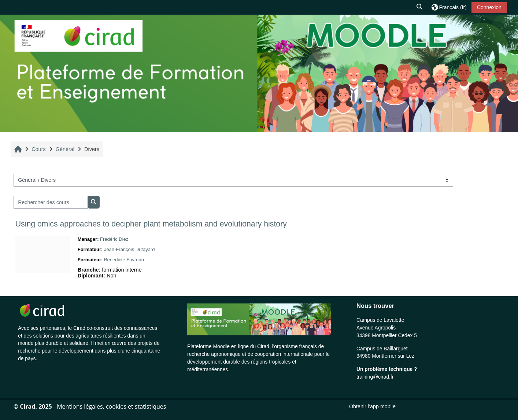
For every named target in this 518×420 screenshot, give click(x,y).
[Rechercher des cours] (51, 202)
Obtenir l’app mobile (372, 406)
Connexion (489, 7)
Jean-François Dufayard (129, 249)
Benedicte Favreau (124, 260)
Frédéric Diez (114, 239)
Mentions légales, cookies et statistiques (111, 406)
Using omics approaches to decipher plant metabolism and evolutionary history (151, 224)
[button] (420, 7)
